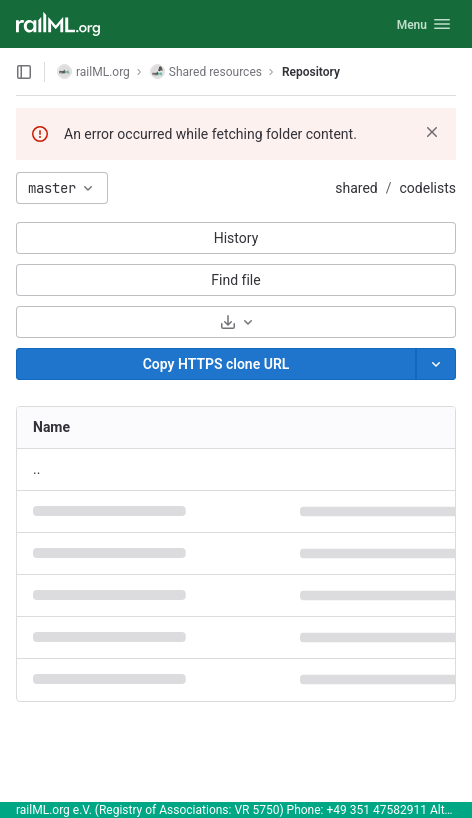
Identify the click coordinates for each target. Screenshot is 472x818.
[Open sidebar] (24, 72)
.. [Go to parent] (36, 469)
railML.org (93, 71)
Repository (311, 72)
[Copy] (216, 364)
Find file (235, 280)
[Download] (236, 322)
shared (356, 188)
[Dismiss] (432, 132)
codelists (428, 188)
